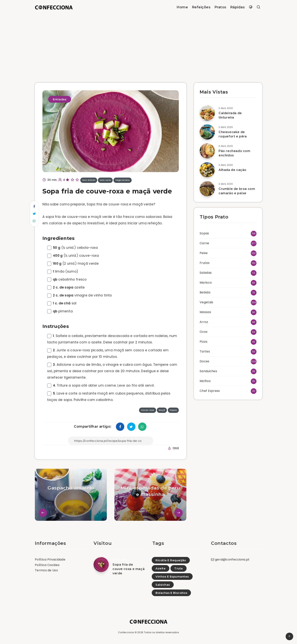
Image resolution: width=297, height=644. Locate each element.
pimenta (60, 311)
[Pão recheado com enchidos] (207, 151)
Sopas (204, 233)
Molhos (205, 381)
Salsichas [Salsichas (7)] (163, 585)
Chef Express (210, 391)
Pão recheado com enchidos (234, 153)
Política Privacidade (50, 559)
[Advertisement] (148, 43)
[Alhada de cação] (207, 170)
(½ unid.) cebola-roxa (72, 248)
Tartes (205, 351)
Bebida (205, 292)
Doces (205, 361)
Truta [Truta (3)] (179, 568)
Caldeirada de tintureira (230, 115)
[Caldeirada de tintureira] (207, 113)
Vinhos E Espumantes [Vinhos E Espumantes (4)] (172, 577)
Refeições (201, 7)
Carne (204, 243)
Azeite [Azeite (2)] (161, 568)
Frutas (205, 263)
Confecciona (126, 632)
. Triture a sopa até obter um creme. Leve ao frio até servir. (101, 385)
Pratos (220, 7)
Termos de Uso (46, 570)
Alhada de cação (233, 170)
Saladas (206, 273)
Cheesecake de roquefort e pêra (233, 134)
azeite (66, 287)
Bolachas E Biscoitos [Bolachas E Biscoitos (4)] (171, 593)
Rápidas (238, 7)
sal (62, 303)
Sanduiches (208, 371)
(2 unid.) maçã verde (73, 264)
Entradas (60, 99)
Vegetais (206, 302)
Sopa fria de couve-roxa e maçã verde (129, 569)
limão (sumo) (63, 271)
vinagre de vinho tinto (80, 295)
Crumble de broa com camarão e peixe (237, 191)
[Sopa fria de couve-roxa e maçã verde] (101, 564)
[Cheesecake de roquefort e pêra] (207, 132)
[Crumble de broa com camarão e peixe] (207, 189)
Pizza (204, 342)
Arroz (204, 322)
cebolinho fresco (67, 279)
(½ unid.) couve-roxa (73, 256)
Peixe (204, 253)
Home (182, 7)
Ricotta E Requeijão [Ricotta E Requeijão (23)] (171, 560)
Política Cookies (47, 565)
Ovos (204, 332)
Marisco (206, 283)
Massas (205, 312)
